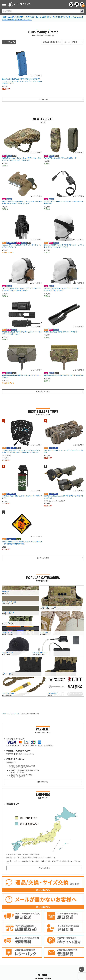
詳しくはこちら (43, 782)
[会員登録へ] (71, 4)
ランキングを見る (43, 558)
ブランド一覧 (43, 99)
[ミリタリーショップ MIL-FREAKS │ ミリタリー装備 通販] (19, 4)
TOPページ (5, 714)
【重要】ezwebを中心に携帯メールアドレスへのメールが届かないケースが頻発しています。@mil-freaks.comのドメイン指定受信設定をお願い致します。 (42, 18)
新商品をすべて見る (43, 392)
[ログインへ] (77, 4)
